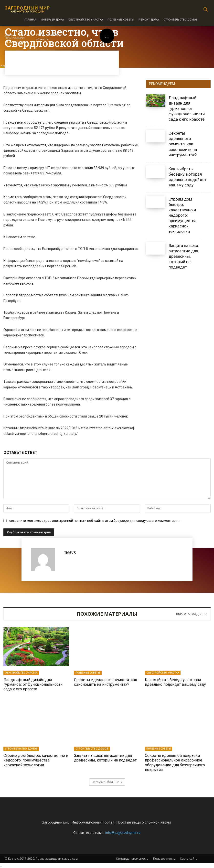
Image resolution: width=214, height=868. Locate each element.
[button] (206, 10)
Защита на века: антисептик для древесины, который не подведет (184, 256)
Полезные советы (88, 673)
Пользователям (164, 858)
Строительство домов (21, 749)
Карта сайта (189, 858)
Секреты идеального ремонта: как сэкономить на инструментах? (183, 144)
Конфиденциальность (132, 858)
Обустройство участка (21, 673)
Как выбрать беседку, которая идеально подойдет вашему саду (187, 177)
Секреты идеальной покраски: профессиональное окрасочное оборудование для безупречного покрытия (175, 763)
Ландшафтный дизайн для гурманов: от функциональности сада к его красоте (187, 108)
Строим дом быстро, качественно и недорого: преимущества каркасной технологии (182, 215)
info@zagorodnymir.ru (123, 832)
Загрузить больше (107, 782)
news (70, 552)
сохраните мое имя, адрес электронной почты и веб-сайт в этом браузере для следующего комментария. (95, 521)
